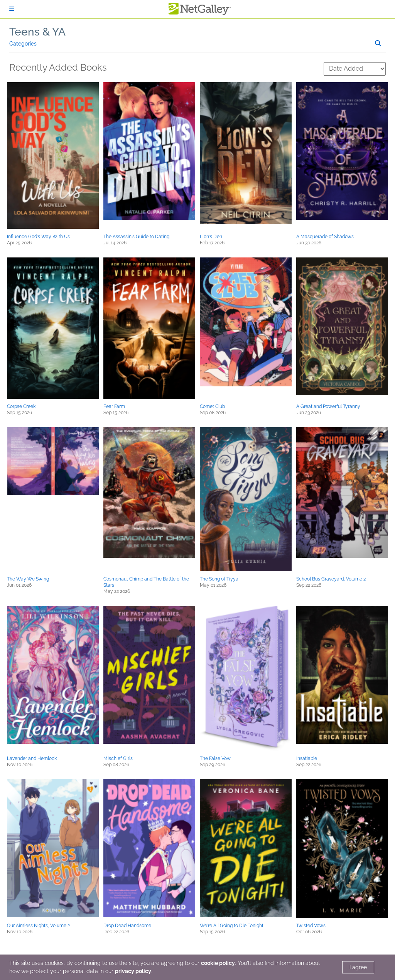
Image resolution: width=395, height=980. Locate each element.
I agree (358, 967)
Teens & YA (37, 32)
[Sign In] (12, 9)
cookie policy (218, 963)
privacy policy (133, 971)
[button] (53, 156)
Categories (23, 44)
